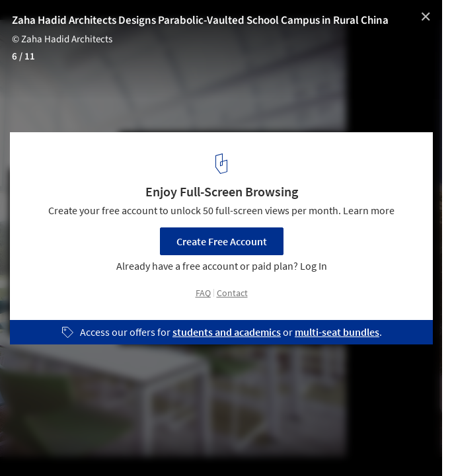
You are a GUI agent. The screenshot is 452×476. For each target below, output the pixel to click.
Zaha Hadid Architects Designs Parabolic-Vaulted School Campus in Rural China (200, 20)
